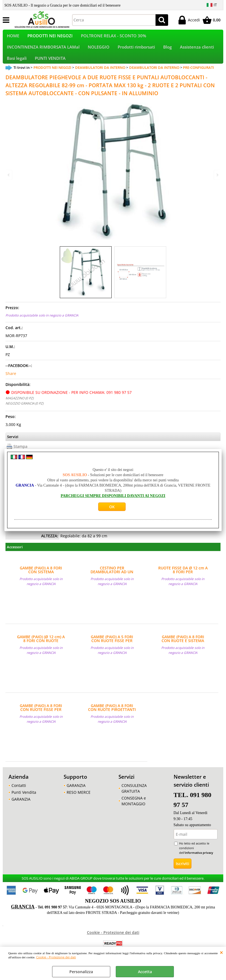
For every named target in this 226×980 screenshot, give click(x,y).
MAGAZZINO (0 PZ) (19, 408)
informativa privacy (199, 863)
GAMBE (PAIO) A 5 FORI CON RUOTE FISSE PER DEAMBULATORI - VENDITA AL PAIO (112, 649)
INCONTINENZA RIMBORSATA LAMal (43, 52)
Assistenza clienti (197, 52)
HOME (13, 37)
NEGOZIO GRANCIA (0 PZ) (24, 413)
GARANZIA (21, 809)
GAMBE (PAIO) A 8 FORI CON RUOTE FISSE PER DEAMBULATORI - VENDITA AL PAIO (41, 718)
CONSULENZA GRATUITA (134, 798)
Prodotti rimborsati (136, 52)
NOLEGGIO (99, 52)
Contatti (19, 796)
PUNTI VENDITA (50, 67)
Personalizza (81, 972)
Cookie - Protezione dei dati (56, 957)
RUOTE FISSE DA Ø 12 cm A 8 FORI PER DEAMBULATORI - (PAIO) (183, 580)
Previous (9, 175)
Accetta (145, 972)
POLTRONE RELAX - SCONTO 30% (114, 37)
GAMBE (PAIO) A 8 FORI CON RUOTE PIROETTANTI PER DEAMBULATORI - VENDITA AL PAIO (112, 718)
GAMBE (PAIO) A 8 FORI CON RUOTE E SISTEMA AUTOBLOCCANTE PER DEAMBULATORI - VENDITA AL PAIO (183, 649)
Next (217, 175)
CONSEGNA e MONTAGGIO (134, 811)
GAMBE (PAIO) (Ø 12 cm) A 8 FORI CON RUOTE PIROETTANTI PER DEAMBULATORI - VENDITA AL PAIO (41, 649)
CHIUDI (221, 952)
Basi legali (17, 67)
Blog (167, 52)
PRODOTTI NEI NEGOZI (50, 37)
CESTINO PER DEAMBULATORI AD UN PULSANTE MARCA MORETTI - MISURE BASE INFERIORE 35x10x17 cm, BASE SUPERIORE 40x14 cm (112, 580)
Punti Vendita (24, 802)
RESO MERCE (79, 802)
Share (11, 384)
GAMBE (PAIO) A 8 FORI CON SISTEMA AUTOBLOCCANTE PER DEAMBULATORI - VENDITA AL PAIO (41, 580)
